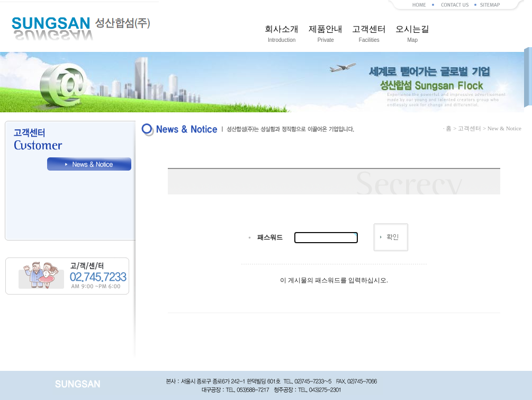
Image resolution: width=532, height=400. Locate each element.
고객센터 (369, 35)
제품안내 (326, 35)
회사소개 (282, 35)
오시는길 (412, 35)
